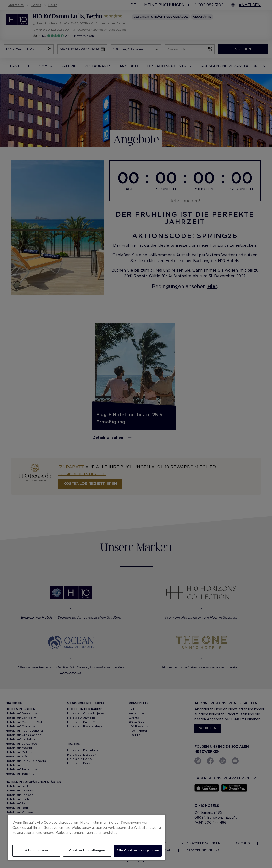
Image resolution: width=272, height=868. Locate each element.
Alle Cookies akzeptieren (138, 850)
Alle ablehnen (36, 850)
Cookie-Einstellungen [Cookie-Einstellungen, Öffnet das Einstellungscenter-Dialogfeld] (87, 850)
